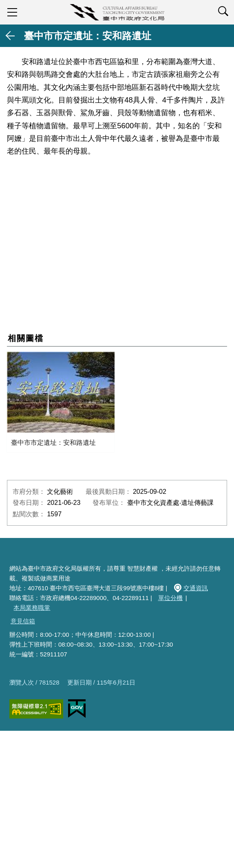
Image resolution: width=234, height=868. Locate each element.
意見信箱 (23, 621)
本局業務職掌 (32, 608)
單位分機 (170, 598)
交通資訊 (196, 588)
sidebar (12, 12)
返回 (11, 36)
